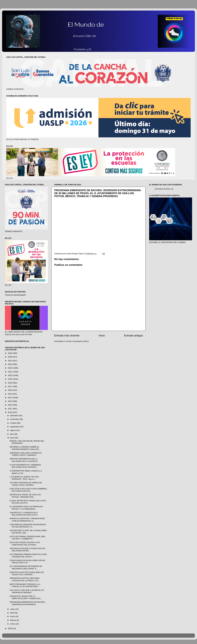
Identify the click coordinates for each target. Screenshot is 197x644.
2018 (10, 383)
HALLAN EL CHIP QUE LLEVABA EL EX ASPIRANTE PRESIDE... (27, 591)
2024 (10, 361)
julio (12, 434)
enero (13, 624)
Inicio (102, 335)
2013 (10, 401)
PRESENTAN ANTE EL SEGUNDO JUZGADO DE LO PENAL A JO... (25, 579)
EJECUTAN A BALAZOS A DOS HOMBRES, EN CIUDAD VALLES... (29, 490)
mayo (13, 609)
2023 (10, 364)
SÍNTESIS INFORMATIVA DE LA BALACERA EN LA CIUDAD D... (24, 460)
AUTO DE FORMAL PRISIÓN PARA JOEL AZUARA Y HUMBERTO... (28, 538)
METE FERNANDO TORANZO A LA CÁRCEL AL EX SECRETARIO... (25, 585)
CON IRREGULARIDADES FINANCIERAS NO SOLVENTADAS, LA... (28, 526)
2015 (10, 394)
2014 (10, 398)
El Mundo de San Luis (164, 189)
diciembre (14, 416)
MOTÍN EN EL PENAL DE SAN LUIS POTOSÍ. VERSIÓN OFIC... (25, 496)
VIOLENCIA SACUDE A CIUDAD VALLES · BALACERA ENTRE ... (28, 550)
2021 (10, 372)
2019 (10, 379)
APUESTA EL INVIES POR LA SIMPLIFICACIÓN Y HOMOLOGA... (26, 597)
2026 (10, 353)
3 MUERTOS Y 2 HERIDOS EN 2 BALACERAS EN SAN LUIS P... (24, 514)
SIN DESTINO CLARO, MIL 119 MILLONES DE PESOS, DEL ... (28, 532)
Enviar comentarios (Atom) (78, 341)
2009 (10, 628)
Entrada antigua (133, 335)
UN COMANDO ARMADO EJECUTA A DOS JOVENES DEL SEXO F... (28, 555)
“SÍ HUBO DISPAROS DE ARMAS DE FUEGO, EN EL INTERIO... (26, 484)
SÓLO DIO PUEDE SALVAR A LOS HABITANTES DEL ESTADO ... (25, 544)
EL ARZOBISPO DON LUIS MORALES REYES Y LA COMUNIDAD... (26, 508)
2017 (10, 386)
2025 (10, 357)
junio (12, 438)
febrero (13, 620)
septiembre (15, 427)
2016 (10, 390)
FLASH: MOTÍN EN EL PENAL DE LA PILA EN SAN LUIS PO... (28, 502)
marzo (13, 616)
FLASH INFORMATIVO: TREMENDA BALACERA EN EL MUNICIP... (25, 466)
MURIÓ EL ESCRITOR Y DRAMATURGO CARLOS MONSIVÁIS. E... (27, 520)
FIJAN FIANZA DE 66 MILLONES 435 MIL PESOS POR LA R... (28, 561)
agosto (13, 430)
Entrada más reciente (67, 335)
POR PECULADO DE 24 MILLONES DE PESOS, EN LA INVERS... (27, 573)
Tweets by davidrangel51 (15, 295)
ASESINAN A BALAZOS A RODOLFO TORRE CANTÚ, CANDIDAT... (26, 454)
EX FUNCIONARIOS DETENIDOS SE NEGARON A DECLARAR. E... (26, 567)
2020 (10, 375)
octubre (14, 423)
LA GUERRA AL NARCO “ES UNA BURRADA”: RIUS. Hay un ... (24, 478)
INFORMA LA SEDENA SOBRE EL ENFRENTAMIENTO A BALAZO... (25, 448)
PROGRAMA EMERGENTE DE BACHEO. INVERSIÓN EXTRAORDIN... (28, 603)
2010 (10, 412)
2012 (10, 405)
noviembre (15, 419)
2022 (10, 368)
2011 (10, 409)
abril (12, 613)
